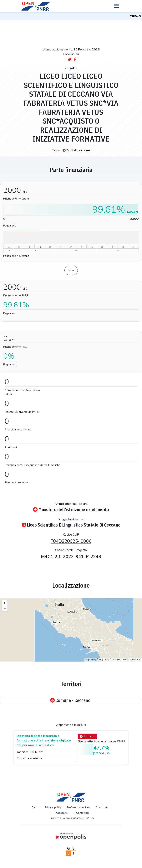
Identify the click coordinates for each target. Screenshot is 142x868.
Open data (102, 807)
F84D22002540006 (71, 541)
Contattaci (83, 813)
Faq (34, 807)
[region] (71, 630)
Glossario (62, 813)
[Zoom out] (5, 609)
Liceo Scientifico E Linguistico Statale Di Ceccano (71, 525)
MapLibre (90, 660)
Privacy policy (53, 807)
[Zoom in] (5, 603)
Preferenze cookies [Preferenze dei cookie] (78, 807)
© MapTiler (102, 660)
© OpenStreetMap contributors (125, 660)
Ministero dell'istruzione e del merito (71, 510)
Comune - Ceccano (70, 700)
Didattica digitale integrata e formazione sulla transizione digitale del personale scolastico (44, 741)
